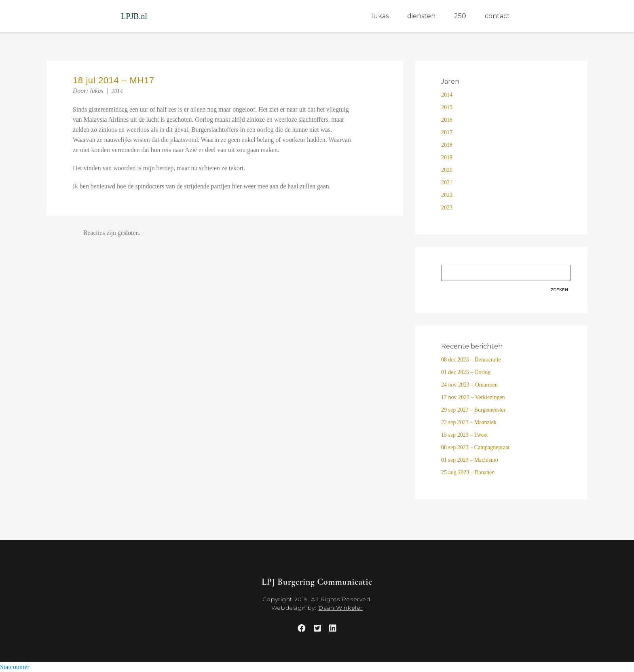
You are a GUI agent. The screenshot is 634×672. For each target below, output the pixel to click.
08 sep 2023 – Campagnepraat (475, 447)
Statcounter (15, 667)
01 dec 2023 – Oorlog (466, 372)
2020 (447, 170)
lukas (380, 16)
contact (497, 16)
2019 (447, 157)
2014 (117, 91)
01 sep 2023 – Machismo (470, 460)
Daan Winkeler (340, 608)
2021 (447, 183)
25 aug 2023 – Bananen (468, 472)
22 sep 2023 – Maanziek (469, 422)
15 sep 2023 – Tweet (464, 435)
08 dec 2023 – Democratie (471, 360)
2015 (447, 107)
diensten (421, 16)
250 (460, 16)
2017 (447, 132)
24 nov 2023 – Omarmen (469, 385)
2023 (447, 208)
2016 (447, 120)
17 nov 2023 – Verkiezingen (473, 397)
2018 (447, 145)
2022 (447, 195)
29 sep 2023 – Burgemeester (473, 410)
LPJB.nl (134, 16)
